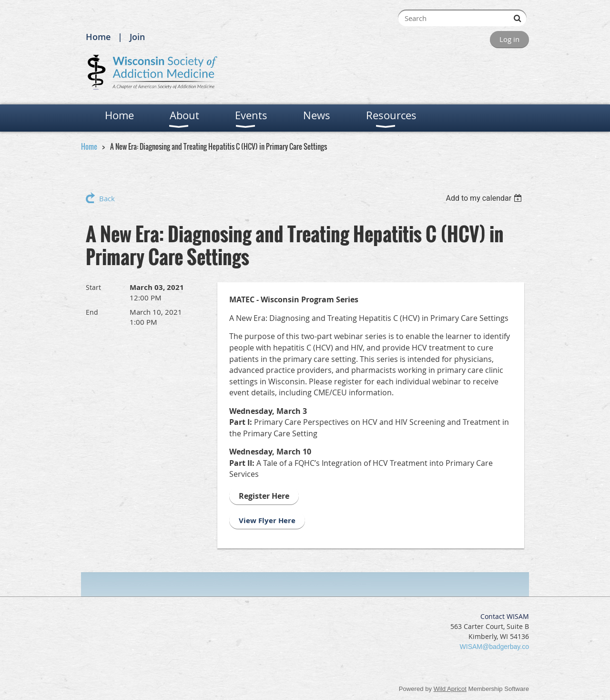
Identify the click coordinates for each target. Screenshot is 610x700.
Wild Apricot (450, 689)
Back (107, 198)
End (92, 312)
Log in (509, 39)
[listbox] (485, 198)
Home (98, 37)
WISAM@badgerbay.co (494, 647)
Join (137, 37)
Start (93, 287)
